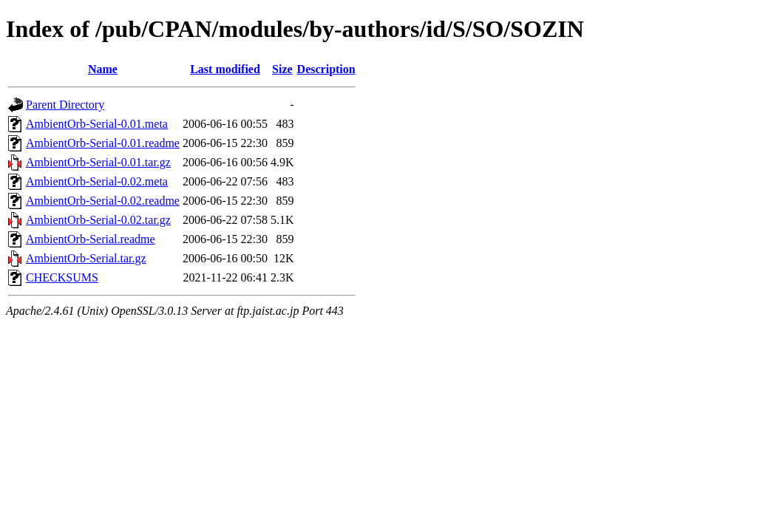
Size (282, 69)
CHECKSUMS (62, 277)
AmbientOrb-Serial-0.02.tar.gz (98, 220)
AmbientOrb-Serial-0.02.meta (97, 181)
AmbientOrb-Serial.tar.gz (86, 258)
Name (103, 69)
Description (326, 69)
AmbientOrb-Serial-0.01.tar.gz (98, 162)
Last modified (225, 69)
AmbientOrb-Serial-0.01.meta (97, 124)
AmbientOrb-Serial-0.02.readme (103, 201)
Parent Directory (65, 105)
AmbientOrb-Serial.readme (91, 239)
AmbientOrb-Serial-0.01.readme (103, 143)
